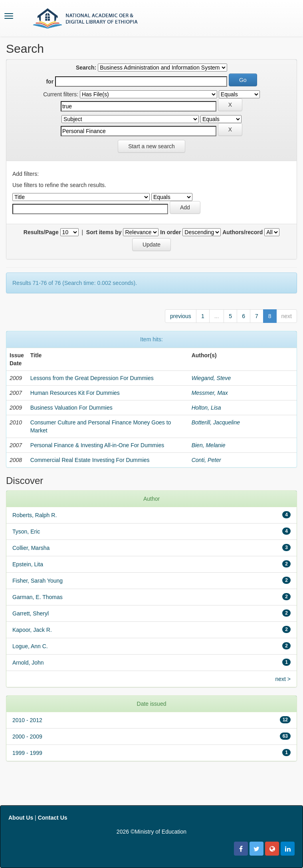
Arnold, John (28, 663)
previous (181, 316)
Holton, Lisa (206, 408)
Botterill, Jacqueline (216, 422)
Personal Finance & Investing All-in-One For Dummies (97, 445)
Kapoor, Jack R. (32, 630)
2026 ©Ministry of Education (151, 832)
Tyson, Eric (26, 532)
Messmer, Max (210, 393)
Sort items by (104, 232)
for (50, 82)
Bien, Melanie (209, 445)
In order (170, 232)
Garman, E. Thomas (38, 597)
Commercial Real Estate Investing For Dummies (90, 460)
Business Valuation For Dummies (71, 408)
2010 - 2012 (27, 720)
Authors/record (243, 232)
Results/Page (41, 232)
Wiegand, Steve (211, 378)
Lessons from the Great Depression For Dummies (92, 378)
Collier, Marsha (31, 548)
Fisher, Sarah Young (38, 581)
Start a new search (151, 146)
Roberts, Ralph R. (35, 515)
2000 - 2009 (27, 737)
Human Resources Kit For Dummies (75, 393)
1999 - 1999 (27, 753)
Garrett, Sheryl (31, 613)
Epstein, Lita (28, 564)
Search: (86, 68)
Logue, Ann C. (30, 646)
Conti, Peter (206, 460)
